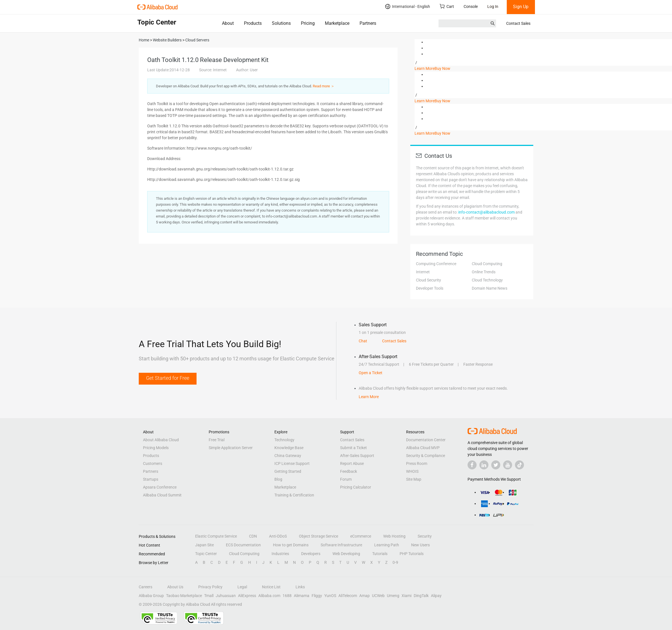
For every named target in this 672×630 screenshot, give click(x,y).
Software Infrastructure (341, 545)
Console (471, 6)
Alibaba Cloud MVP (423, 448)
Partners (368, 23)
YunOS (330, 596)
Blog (278, 479)
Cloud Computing (487, 264)
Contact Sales (518, 23)
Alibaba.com (269, 596)
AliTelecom (348, 596)
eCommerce (361, 536)
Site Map (414, 479)
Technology (284, 440)
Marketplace (337, 23)
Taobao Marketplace (184, 596)
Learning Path (387, 545)
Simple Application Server (231, 448)
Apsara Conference (160, 487)
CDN (253, 536)
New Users (420, 545)
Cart (447, 6)
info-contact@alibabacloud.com (486, 212)
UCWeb (378, 596)
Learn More (425, 68)
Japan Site (204, 545)
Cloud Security (428, 280)
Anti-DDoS (278, 536)
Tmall (209, 596)
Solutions (281, 23)
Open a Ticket (371, 373)
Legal (242, 587)
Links (300, 587)
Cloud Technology (487, 280)
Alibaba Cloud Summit (162, 495)
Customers (153, 463)
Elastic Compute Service (216, 536)
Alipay (436, 596)
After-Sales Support (357, 456)
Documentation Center (426, 440)
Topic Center (206, 554)
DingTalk (421, 596)
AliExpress (247, 596)
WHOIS (412, 471)
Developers (311, 554)
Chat (363, 341)
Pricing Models (156, 448)
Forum (346, 479)
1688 (287, 596)
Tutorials (380, 554)
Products (253, 23)
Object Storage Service (319, 536)
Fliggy (317, 596)
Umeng (393, 596)
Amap (364, 596)
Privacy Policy (210, 587)
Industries (280, 554)
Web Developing (346, 554)
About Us (175, 587)
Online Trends (484, 272)
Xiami (406, 596)
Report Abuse (352, 463)
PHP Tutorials (412, 554)
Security (425, 536)
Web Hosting (394, 536)
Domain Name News (490, 288)
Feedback (349, 471)
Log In (493, 6)
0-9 (395, 562)
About (228, 23)
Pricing (308, 23)
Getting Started (288, 471)
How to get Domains (291, 545)
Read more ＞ (324, 86)
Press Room (417, 463)
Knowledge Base (289, 448)
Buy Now (442, 68)
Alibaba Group (151, 596)
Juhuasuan (226, 596)
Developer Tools (430, 288)
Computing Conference (436, 264)
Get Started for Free (168, 378)
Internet (423, 272)
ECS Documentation (243, 545)
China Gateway (288, 456)
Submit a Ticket (353, 448)
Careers (146, 587)
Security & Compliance (426, 456)
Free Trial (217, 440)
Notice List (271, 587)
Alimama (302, 596)
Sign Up (521, 7)
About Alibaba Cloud (161, 440)
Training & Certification (294, 495)
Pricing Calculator (356, 487)
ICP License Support (292, 463)
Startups (151, 479)
